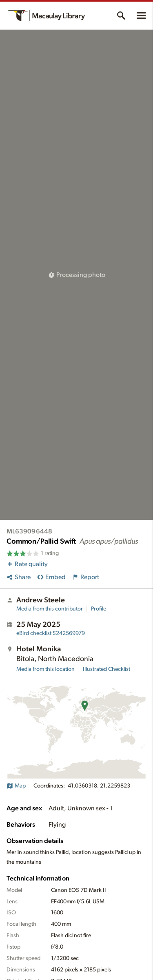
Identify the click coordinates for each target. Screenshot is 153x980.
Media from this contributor (50, 609)
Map (16, 786)
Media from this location (45, 669)
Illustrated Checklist (106, 669)
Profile (99, 609)
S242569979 (51, 633)
